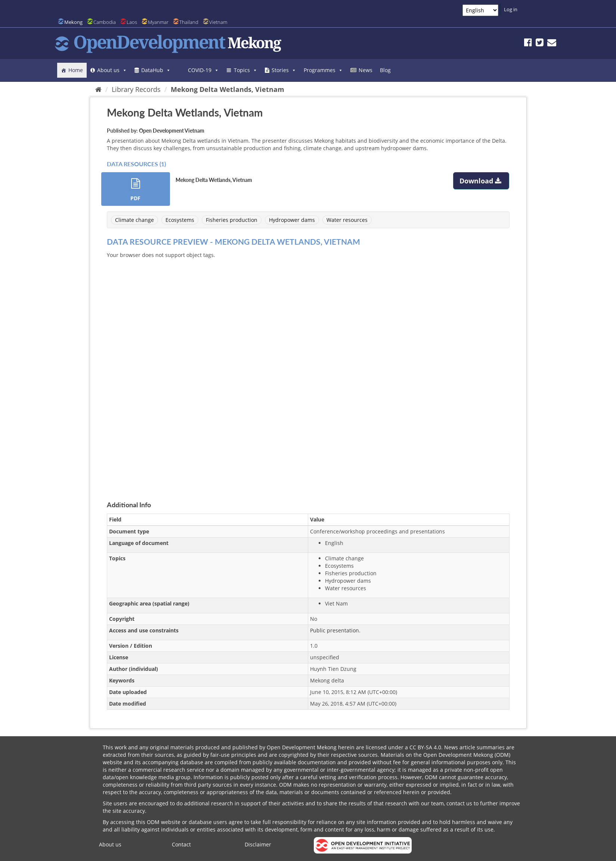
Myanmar (158, 22)
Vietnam (218, 22)
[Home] (98, 89)
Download (481, 181)
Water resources (347, 220)
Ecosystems (180, 220)
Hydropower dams (292, 220)
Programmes (323, 70)
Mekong (73, 22)
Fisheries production (232, 220)
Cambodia (105, 22)
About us (112, 70)
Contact (181, 844)
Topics (246, 70)
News (366, 70)
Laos (132, 22)
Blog (385, 70)
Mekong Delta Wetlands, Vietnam (227, 89)
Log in (511, 9)
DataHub (156, 70)
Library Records (136, 89)
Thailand (189, 22)
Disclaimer (258, 844)
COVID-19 (203, 70)
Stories (284, 70)
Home (76, 70)
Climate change (134, 220)
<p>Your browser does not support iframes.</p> (308, 371)
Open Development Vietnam (172, 131)
